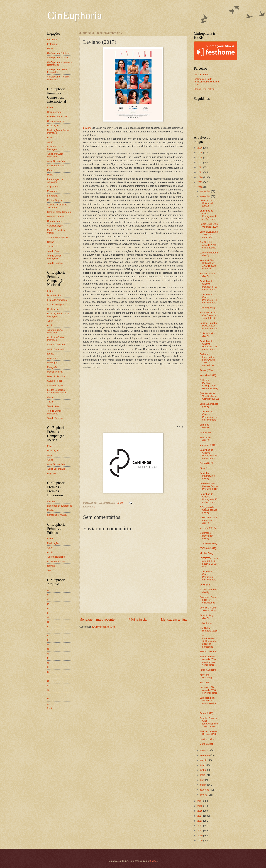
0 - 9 (50, 708)
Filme (50, 107)
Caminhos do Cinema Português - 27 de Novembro (208, 416)
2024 (200, 158)
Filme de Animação (57, 116)
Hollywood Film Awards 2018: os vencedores (208, 690)
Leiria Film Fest (202, 75)
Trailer (50, 247)
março (204, 785)
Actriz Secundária (56, 166)
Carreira (51, 501)
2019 (200, 182)
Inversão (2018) (208, 528)
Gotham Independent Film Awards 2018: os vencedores (207, 360)
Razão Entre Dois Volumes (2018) (209, 225)
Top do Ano (53, 251)
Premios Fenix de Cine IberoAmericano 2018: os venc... (209, 722)
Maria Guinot (206, 744)
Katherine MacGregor (207, 676)
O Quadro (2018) (208, 543)
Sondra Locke (207, 739)
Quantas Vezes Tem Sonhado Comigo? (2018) (209, 396)
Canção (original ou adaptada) (57, 206)
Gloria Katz (205, 432)
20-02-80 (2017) (208, 548)
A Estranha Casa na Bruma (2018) (208, 520)
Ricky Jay (205, 468)
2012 (200, 826)
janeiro (204, 795)
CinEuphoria (75, 15)
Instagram (52, 44)
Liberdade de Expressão (60, 506)
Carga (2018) (206, 713)
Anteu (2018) (206, 463)
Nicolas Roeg (207, 553)
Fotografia (52, 196)
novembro (206, 196)
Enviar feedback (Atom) (104, 627)
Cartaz (51, 242)
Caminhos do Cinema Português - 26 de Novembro (208, 454)
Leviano (87, 128)
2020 (200, 177)
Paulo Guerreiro (208, 670)
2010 (200, 836)
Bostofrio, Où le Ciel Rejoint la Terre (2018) (208, 315)
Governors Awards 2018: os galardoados (209, 600)
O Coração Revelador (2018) (206, 536)
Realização (53, 126)
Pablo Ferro (206, 623)
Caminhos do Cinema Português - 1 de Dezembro (208, 215)
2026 (200, 148)
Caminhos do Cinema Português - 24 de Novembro (208, 576)
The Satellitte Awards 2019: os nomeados (208, 245)
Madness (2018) (208, 445)
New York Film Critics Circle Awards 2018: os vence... (208, 264)
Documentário (54, 112)
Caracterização (55, 226)
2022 (200, 167)
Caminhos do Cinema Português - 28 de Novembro (208, 345)
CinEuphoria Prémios (58, 58)
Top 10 (51, 570)
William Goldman (208, 652)
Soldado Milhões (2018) (208, 275)
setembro (205, 755)
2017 (200, 801)
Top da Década (55, 263)
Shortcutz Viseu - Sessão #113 (208, 733)
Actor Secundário (56, 161)
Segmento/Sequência (58, 237)
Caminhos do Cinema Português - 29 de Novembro (208, 299)
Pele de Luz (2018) (206, 439)
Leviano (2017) (207, 308)
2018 (200, 187)
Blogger (153, 861)
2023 (200, 163)
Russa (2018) (207, 370)
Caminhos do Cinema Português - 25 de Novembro (208, 498)
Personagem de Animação (55, 181)
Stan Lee (204, 682)
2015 (200, 811)
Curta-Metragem (56, 121)
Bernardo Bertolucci (206, 426)
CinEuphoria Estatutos (59, 53)
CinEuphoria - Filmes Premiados (58, 71)
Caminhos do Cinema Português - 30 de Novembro (208, 285)
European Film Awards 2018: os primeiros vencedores (208, 661)
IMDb (50, 48)
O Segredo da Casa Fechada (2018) (208, 510)
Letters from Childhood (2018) (206, 203)
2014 (200, 816)
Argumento (53, 187)
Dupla (50, 175)
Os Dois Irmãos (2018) (208, 335)
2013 (200, 821)
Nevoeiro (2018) (208, 375)
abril (203, 780)
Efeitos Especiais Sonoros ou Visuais (57, 391)
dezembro (206, 191)
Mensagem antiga (174, 620)
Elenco (51, 170)
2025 (200, 153)
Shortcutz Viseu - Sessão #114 (208, 609)
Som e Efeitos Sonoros (59, 212)
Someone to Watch (57, 515)
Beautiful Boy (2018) (206, 617)
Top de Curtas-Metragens (55, 257)
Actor (50, 137)
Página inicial (138, 620)
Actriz (50, 142)
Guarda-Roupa (55, 221)
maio (203, 775)
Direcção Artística (56, 217)
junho (203, 770)
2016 (200, 806)
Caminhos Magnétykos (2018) (207, 476)
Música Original (55, 200)
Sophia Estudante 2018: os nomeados (209, 235)
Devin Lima (205, 585)
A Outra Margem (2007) (208, 591)
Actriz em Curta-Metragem (56, 155)
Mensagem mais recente (97, 620)
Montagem (53, 191)
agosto (204, 760)
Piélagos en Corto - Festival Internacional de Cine (206, 82)
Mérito (50, 510)
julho (203, 765)
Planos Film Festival (204, 89)
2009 (200, 840)
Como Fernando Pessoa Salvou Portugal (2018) (209, 486)
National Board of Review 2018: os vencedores (209, 326)
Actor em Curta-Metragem (55, 148)
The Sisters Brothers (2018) (209, 629)
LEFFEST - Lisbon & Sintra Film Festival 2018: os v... (209, 562)
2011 (200, 831)
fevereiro (205, 790)
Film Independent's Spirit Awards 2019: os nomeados (208, 641)
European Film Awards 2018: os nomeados (208, 701)
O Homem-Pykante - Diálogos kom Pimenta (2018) (209, 384)
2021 (200, 172)
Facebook (52, 40)
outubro (204, 750)
